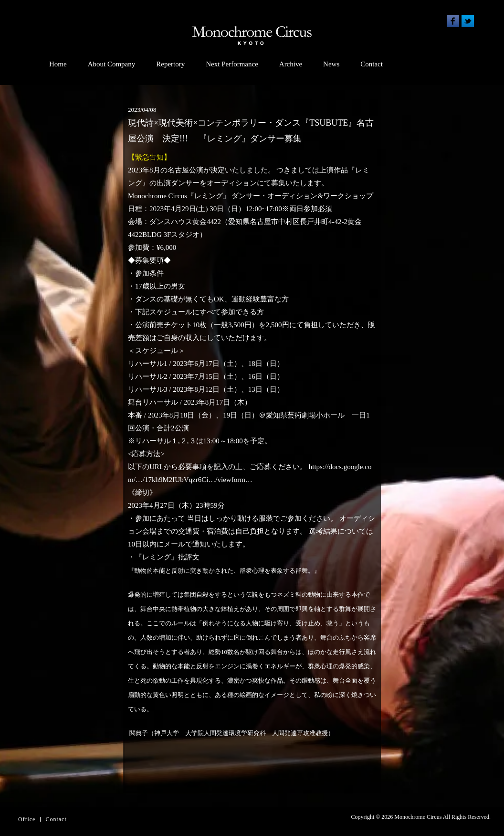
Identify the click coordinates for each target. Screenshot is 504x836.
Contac (55, 819)
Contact (372, 64)
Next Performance (232, 64)
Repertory (170, 64)
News (331, 64)
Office (27, 819)
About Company (112, 64)
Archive (291, 64)
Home (58, 64)
